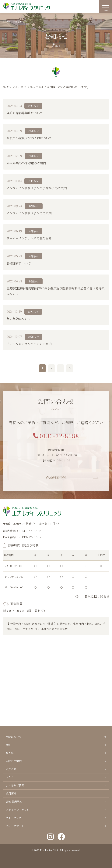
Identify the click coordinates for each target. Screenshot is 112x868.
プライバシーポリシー (19, 810)
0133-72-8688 (56, 436)
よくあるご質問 (15, 785)
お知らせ (11, 769)
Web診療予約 (56, 477)
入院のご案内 (14, 761)
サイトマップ (13, 818)
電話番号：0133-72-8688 (22, 531)
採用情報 (11, 793)
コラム (10, 777)
